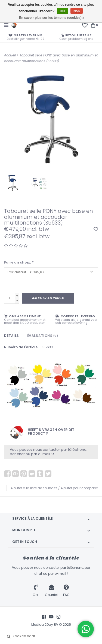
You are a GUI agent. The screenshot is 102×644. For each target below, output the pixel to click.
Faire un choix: (19, 262)
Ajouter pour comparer (79, 488)
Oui (63, 11)
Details (12, 336)
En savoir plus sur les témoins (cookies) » (52, 18)
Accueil (10, 55)
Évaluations (43, 336)
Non (77, 11)
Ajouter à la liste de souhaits (34, 488)
